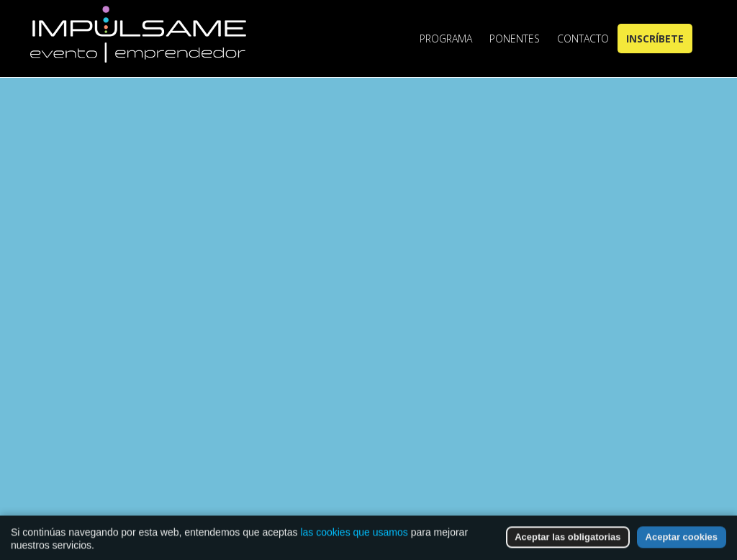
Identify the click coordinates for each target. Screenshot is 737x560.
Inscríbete (655, 39)
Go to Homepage (381, 423)
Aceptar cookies (682, 542)
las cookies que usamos (354, 538)
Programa (446, 39)
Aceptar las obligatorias (568, 542)
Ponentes (515, 39)
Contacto (583, 39)
